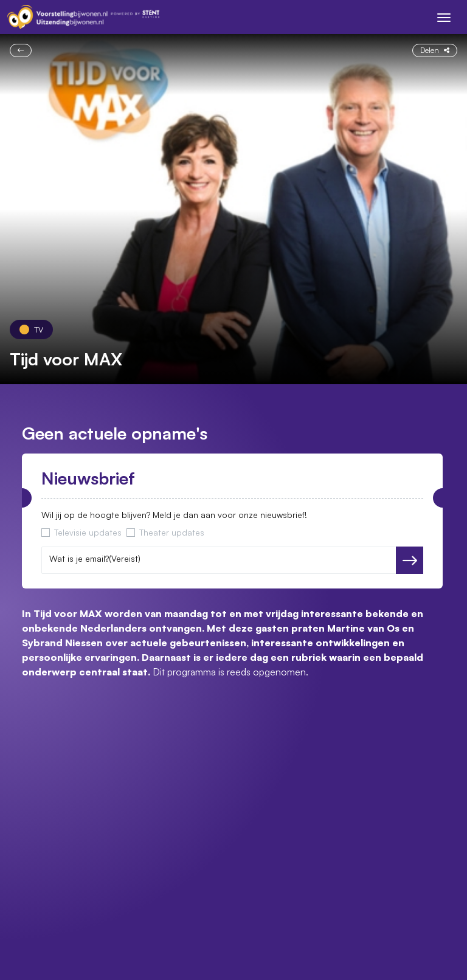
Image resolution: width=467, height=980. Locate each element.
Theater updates (172, 532)
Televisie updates (88, 532)
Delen (435, 50)
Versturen (410, 561)
